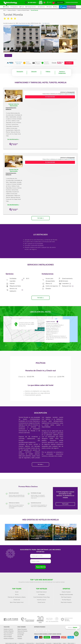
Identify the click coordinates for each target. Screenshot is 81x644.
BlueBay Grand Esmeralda (66, 594)
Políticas (48, 72)
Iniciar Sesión (60, 2)
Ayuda (64, 643)
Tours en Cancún (8, 635)
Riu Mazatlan (41, 594)
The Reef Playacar (66, 600)
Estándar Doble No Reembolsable (14, 105)
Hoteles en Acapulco (9, 638)
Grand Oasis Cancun (41, 592)
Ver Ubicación (46, 23)
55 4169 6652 (72, 94)
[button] (32, 7)
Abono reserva (71, 643)
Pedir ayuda (65, 504)
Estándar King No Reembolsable (14, 170)
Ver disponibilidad (50, 97)
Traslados (20, 638)
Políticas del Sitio (30, 643)
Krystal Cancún (41, 602)
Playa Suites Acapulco (66, 602)
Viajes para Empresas (22, 631)
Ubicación (34, 72)
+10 (75, 45)
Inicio (5, 10)
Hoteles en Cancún (8, 629)
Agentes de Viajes (57, 643)
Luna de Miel (20, 635)
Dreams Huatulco (66, 592)
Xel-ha (17, 594)
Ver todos (41, 298)
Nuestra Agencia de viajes (11, 643)
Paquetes (20, 637)
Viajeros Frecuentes (22, 629)
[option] (17, 533)
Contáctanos (21, 643)
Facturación (49, 643)
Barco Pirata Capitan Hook (17, 602)
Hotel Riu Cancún (41, 600)
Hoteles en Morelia (12, 10)
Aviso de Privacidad (40, 643)
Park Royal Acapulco (66, 597)
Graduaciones (21, 633)
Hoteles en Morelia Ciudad (23, 10)
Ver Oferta (69, 63)
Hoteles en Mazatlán (9, 631)
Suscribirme (41, 567)
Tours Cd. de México (9, 633)
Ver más (40, 464)
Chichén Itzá (17, 600)
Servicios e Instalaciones (62, 72)
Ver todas (41, 218)
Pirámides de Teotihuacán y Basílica (17, 597)
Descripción (20, 72)
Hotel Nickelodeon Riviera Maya (41, 597)
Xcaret (17, 592)
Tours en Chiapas (8, 637)
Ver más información (13, 139)
